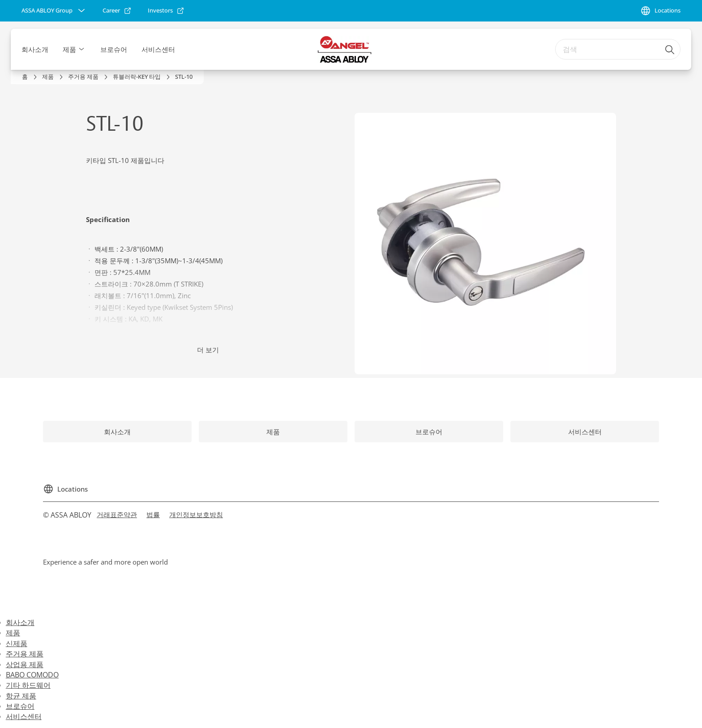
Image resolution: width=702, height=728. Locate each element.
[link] (117, 11)
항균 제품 (21, 696)
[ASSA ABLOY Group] (54, 11)
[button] (81, 49)
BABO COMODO (32, 675)
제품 (69, 49)
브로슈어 (114, 49)
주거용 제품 (25, 654)
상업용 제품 (25, 664)
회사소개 (35, 49)
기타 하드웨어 (28, 685)
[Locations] (660, 11)
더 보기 (208, 350)
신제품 (17, 643)
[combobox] (618, 49)
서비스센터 (158, 49)
